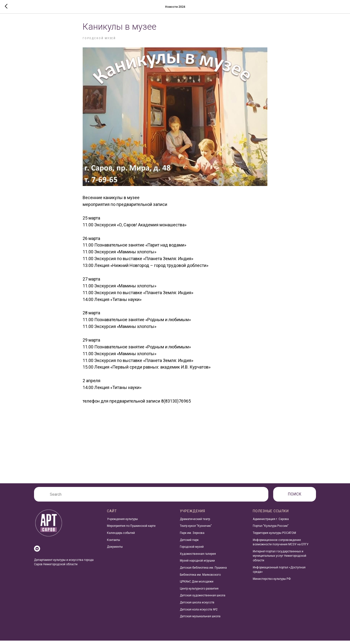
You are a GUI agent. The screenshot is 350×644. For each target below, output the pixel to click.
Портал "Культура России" (271, 529)
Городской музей (192, 550)
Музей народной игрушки (197, 564)
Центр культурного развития (199, 592)
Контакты (114, 543)
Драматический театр (195, 522)
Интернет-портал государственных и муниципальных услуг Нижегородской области (280, 559)
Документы (115, 550)
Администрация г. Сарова (271, 522)
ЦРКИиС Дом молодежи (197, 585)
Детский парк (189, 543)
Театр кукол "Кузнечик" (196, 529)
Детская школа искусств (197, 606)
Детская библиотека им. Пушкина (203, 571)
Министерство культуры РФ (272, 582)
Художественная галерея (198, 557)
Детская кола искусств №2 (199, 613)
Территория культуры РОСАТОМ (274, 536)
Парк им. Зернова (192, 536)
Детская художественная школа (203, 599)
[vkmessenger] (37, 552)
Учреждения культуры (122, 522)
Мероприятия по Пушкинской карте (131, 529)
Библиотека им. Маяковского (200, 578)
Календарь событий (121, 536)
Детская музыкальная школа (200, 620)
